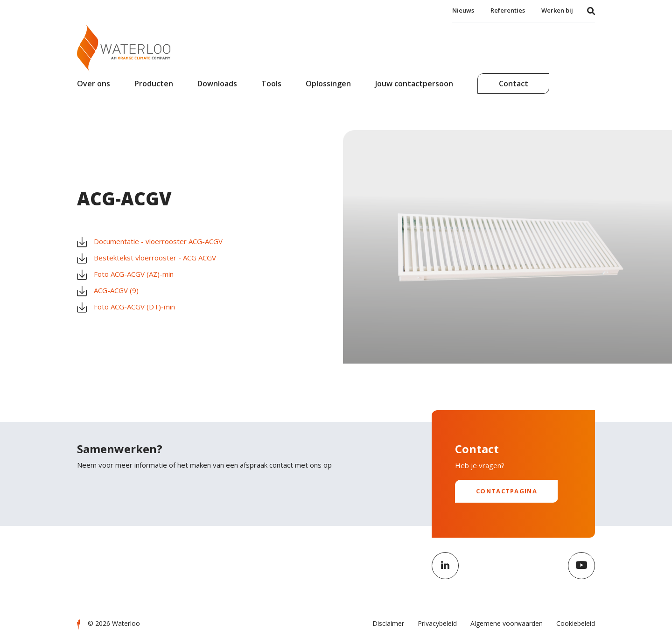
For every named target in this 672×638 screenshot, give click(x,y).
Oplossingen (328, 84)
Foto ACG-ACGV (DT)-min (126, 307)
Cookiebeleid (576, 623)
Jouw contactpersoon (414, 84)
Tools (271, 84)
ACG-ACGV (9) (108, 291)
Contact (514, 84)
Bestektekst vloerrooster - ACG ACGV (147, 258)
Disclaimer (388, 623)
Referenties (508, 10)
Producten (154, 84)
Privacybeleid (437, 623)
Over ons (94, 84)
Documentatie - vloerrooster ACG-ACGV (150, 242)
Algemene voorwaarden (507, 623)
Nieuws (463, 10)
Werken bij (557, 10)
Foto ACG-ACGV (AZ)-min (125, 274)
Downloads (217, 84)
